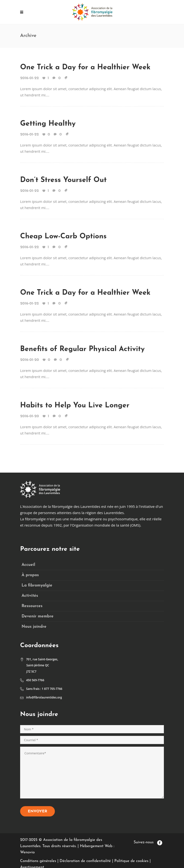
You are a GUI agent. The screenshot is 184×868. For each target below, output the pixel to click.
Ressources (32, 606)
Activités (30, 596)
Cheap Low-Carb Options (63, 237)
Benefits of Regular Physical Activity (82, 349)
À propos (30, 575)
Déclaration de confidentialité (85, 861)
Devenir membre (37, 616)
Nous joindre (34, 627)
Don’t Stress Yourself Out (63, 180)
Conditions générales (38, 861)
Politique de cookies (131, 861)
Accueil (28, 565)
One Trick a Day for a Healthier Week (85, 67)
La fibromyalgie (37, 585)
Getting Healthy (48, 124)
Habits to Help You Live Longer (75, 406)
